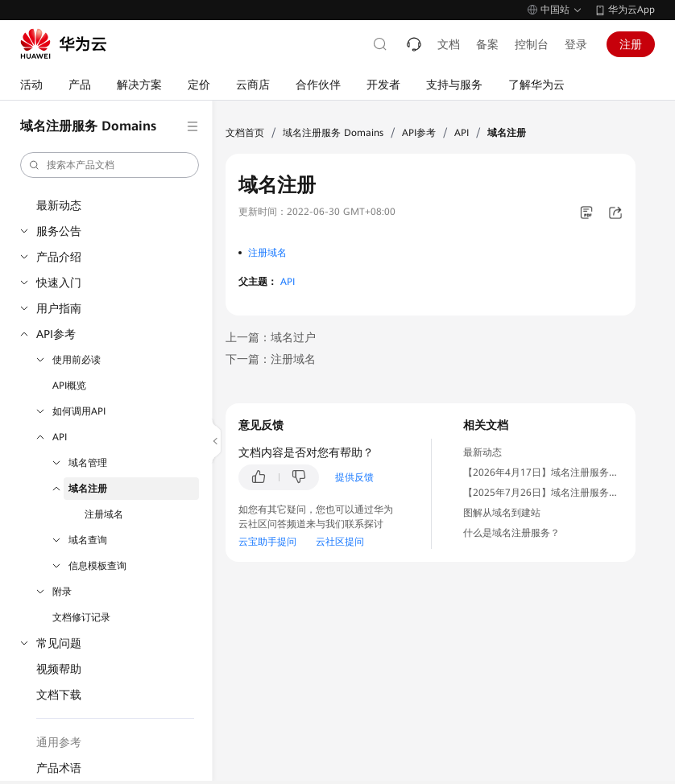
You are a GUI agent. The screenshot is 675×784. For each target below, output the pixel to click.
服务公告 (59, 231)
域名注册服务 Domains (333, 133)
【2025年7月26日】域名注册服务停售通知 (555, 493)
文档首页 (245, 133)
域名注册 (88, 489)
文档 (449, 44)
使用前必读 (77, 360)
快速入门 (59, 283)
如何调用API (79, 411)
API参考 (56, 334)
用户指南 (59, 308)
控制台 (532, 44)
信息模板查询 (97, 566)
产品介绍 (59, 257)
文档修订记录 (81, 617)
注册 (631, 44)
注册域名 (104, 514)
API (60, 437)
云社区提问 (340, 542)
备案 (487, 44)
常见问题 (59, 643)
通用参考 (59, 742)
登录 (576, 44)
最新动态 (59, 205)
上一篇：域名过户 (271, 337)
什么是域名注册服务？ (511, 533)
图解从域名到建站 (502, 513)
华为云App (632, 10)
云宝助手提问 (267, 542)
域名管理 (88, 463)
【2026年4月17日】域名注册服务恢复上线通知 (565, 472)
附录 (62, 592)
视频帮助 (59, 669)
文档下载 (59, 695)
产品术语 (59, 768)
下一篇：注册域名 (271, 359)
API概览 (69, 386)
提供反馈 (354, 477)
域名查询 (88, 540)
